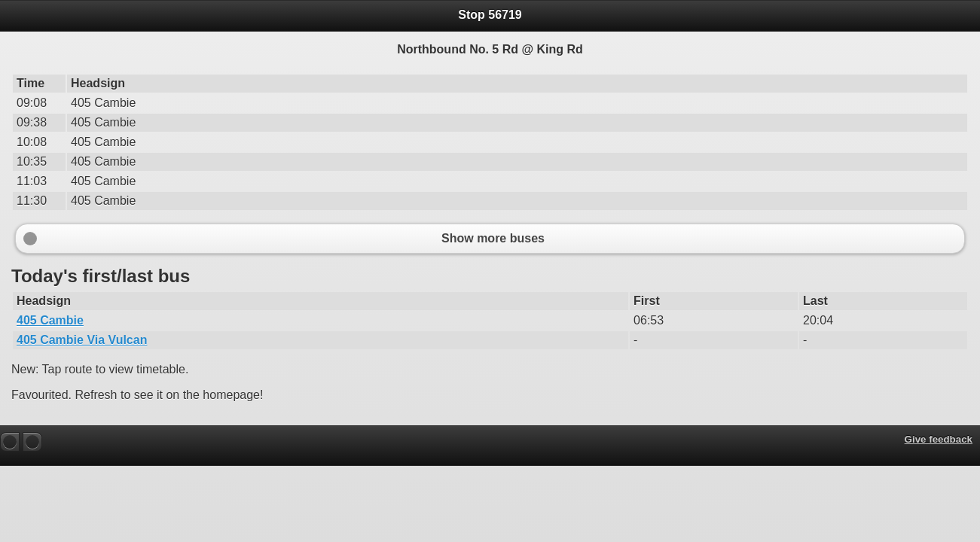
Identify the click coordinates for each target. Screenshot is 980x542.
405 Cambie (50, 320)
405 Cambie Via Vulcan (82, 340)
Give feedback (939, 439)
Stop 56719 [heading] (490, 15)
